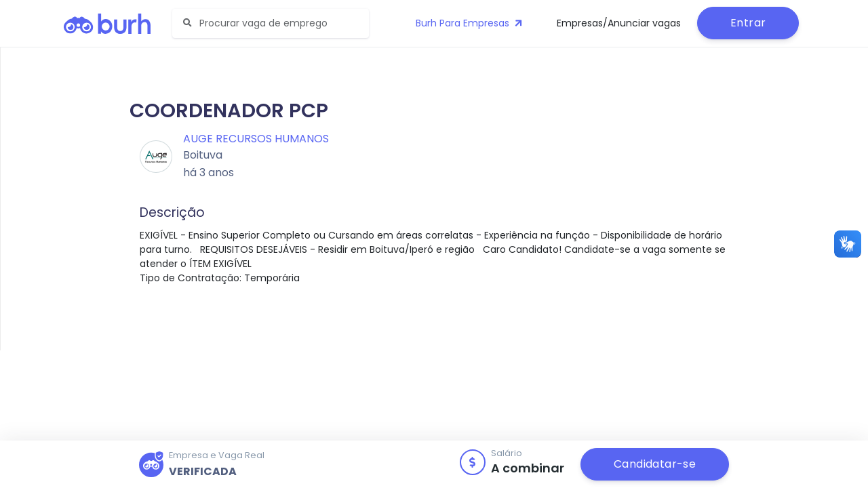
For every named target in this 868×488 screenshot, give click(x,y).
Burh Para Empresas (470, 23)
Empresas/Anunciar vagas (619, 23)
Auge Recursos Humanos (256, 139)
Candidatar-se (655, 464)
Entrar (748, 23)
